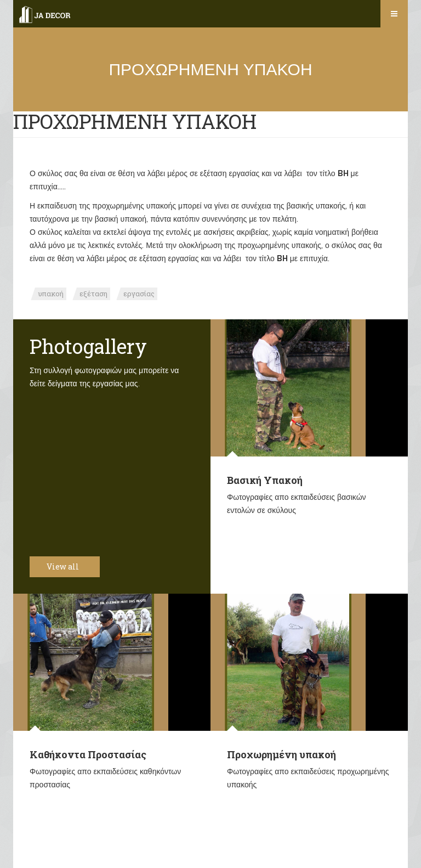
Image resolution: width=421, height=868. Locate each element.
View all (69, 567)
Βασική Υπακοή (265, 480)
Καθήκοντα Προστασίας (88, 754)
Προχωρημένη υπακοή (281, 754)
